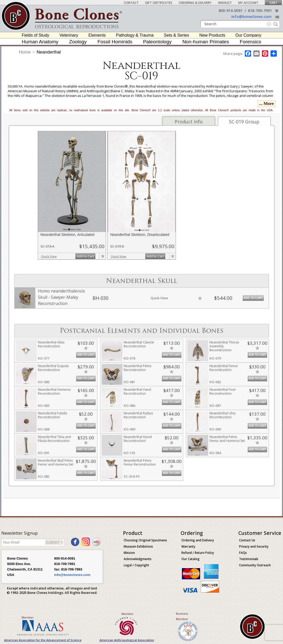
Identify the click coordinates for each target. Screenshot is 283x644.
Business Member (182, 616)
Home (25, 52)
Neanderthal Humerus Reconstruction (54, 391)
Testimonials (249, 559)
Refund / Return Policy (198, 553)
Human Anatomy (40, 42)
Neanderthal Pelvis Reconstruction (137, 368)
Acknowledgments (138, 559)
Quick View (49, 256)
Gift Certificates (159, 3)
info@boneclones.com (251, 16)
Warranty (188, 546)
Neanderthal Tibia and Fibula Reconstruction (54, 439)
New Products (212, 35)
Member (28, 617)
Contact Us (247, 540)
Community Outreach (255, 565)
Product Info (189, 122)
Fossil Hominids (115, 42)
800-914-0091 (231, 11)
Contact (131, 3)
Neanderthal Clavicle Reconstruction (139, 344)
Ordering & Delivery (195, 3)
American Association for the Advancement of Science (43, 640)
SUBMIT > (54, 542)
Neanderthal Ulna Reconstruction (222, 415)
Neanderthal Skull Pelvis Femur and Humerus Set (56, 462)
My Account (248, 3)
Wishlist (225, 3)
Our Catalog (190, 559)
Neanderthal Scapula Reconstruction (53, 368)
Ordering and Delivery (198, 540)
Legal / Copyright (136, 565)
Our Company (248, 35)
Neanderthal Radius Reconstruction (138, 415)
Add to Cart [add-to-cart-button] (85, 256)
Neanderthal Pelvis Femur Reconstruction (140, 462)
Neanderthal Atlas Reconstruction (51, 344)
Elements (97, 35)
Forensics (251, 42)
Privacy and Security (254, 546)
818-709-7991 (260, 11)
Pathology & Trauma (135, 35)
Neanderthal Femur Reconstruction (224, 368)
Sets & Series (177, 35)
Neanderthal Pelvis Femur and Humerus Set (227, 439)
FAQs (243, 553)
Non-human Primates (206, 42)
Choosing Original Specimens (145, 540)
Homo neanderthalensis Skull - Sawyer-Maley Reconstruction (61, 297)
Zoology (78, 42)
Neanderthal (49, 52)
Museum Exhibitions (138, 546)
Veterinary (69, 35)
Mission (129, 553)
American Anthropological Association (127, 640)
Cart (273, 3)
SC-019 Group (244, 122)
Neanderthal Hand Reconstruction (137, 391)
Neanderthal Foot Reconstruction (222, 391)
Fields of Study (36, 35)
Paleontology (157, 42)
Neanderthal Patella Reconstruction (52, 415)
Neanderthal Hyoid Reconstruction (138, 439)
